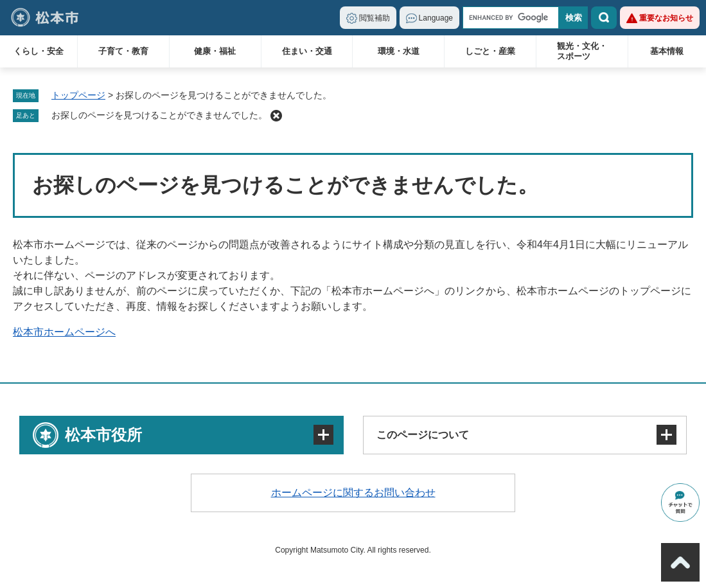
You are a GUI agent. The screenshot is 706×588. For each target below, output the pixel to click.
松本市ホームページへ (64, 332)
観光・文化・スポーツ (582, 51)
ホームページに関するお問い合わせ (353, 493)
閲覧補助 (375, 18)
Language (436, 18)
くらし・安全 (39, 51)
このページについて (423, 435)
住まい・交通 (307, 51)
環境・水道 (399, 51)
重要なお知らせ (666, 18)
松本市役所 (103, 435)
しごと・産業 (490, 51)
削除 (276, 116)
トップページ (78, 95)
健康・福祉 (215, 51)
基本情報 (667, 51)
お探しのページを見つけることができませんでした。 (159, 115)
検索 (604, 18)
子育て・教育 (123, 51)
